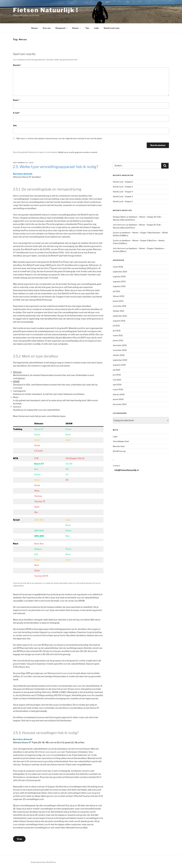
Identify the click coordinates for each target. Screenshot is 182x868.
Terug (19, 839)
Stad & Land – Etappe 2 (123, 201)
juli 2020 (117, 370)
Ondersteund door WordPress (43, 862)
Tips (87, 28)
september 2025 (120, 271)
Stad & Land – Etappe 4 (123, 191)
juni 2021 (117, 330)
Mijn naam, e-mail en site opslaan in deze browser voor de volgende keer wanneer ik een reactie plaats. (59, 138)
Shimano (17, 372)
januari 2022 (118, 301)
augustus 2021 (119, 320)
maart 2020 (118, 389)
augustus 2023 (119, 281)
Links (96, 28)
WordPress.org (119, 451)
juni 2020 (117, 375)
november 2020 (120, 350)
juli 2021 (116, 325)
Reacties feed (119, 446)
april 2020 (117, 384)
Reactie (17, 65)
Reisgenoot (62, 28)
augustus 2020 (119, 365)
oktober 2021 (119, 311)
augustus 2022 (119, 286)
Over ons (47, 28)
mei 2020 (117, 379)
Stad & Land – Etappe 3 (123, 196)
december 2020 (120, 345)
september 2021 (120, 316)
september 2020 (120, 360)
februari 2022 (119, 296)
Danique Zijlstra (119, 217)
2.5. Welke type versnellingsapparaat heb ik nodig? (56, 166)
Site (15, 126)
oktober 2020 (119, 355)
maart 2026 (118, 266)
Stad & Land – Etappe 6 (123, 181)
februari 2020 (119, 394)
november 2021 (120, 306)
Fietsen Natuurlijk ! (46, 10)
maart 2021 (118, 335)
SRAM (16, 381)
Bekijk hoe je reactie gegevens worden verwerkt (78, 152)
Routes (77, 28)
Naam (16, 100)
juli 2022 (116, 291)
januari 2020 (118, 399)
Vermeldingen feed (121, 441)
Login (115, 436)
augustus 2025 (119, 276)
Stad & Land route (112, 28)
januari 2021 (118, 340)
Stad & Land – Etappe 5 (123, 186)
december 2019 (120, 404)
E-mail (17, 113)
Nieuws (34, 28)
